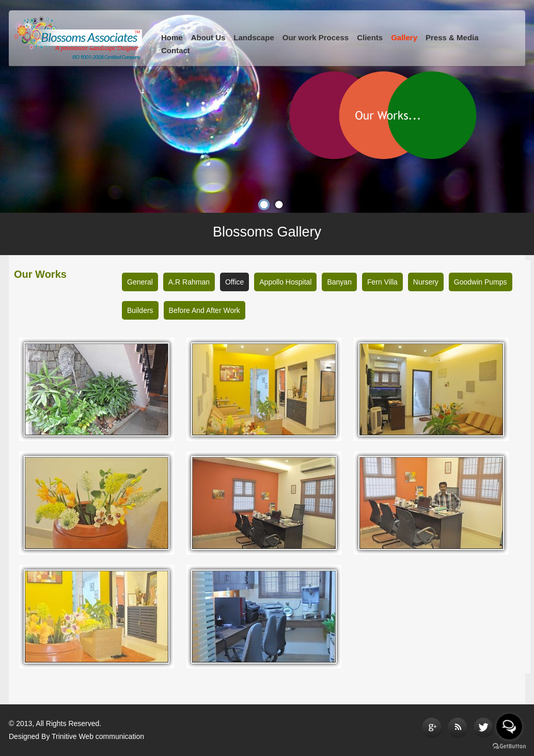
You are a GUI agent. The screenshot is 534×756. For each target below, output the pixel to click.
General (140, 282)
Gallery (404, 37)
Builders (140, 310)
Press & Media (452, 37)
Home (172, 37)
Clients (370, 37)
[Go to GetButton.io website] (509, 746)
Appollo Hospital (285, 282)
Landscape (254, 37)
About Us (208, 37)
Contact (176, 50)
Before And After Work (205, 310)
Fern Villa (382, 282)
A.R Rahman (189, 282)
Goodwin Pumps (481, 282)
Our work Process (316, 37)
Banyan (339, 282)
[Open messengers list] (509, 727)
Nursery (426, 282)
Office (234, 282)
